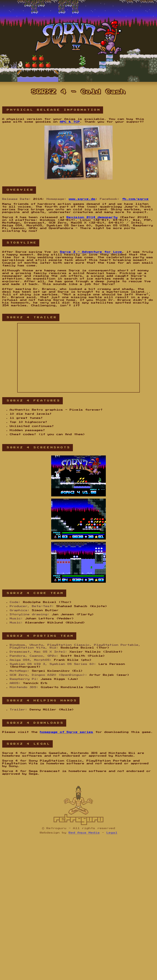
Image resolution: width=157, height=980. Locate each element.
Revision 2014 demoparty (92, 217)
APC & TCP (70, 122)
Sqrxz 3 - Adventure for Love (91, 252)
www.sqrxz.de (82, 199)
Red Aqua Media (84, 833)
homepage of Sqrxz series (67, 732)
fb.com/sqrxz (135, 199)
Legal (112, 833)
